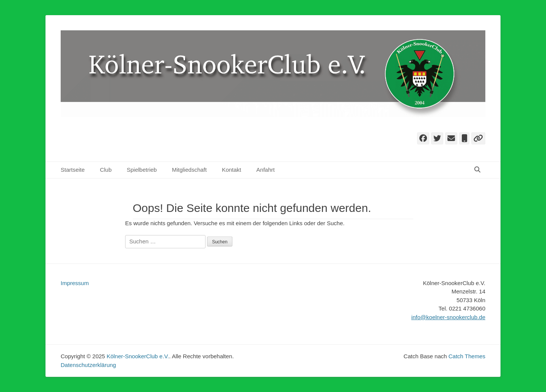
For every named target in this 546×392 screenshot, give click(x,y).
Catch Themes (467, 356)
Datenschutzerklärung (88, 365)
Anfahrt (265, 170)
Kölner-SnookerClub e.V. (138, 356)
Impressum (75, 283)
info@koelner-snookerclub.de (448, 317)
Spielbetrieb (142, 170)
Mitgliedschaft (189, 170)
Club (106, 170)
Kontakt (231, 170)
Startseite (73, 170)
